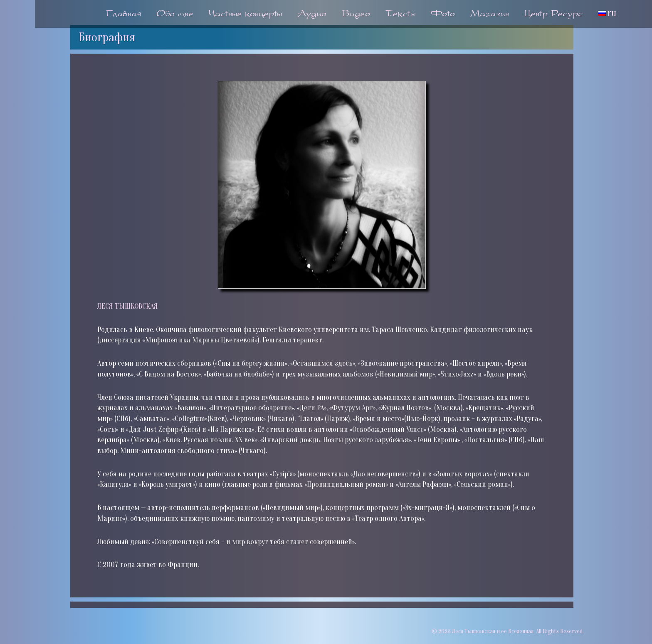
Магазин (490, 14)
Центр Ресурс (554, 14)
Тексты (400, 14)
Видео (356, 14)
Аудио (312, 14)
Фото (443, 14)
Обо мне (175, 14)
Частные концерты (245, 14)
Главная (123, 14)
